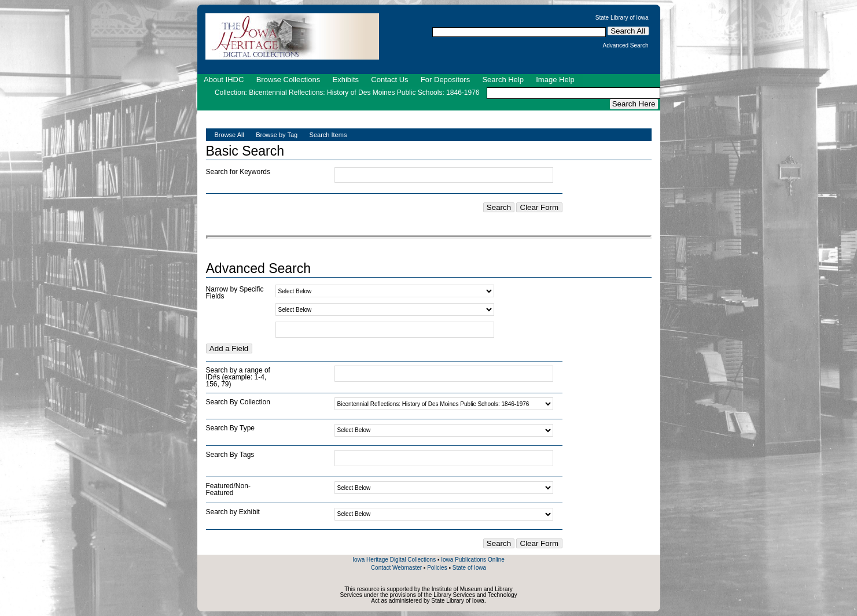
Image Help (555, 80)
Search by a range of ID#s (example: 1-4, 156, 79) (238, 377)
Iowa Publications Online (473, 560)
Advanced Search (626, 46)
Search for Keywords (238, 172)
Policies (437, 568)
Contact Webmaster (396, 568)
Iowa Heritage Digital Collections (394, 560)
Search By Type (231, 428)
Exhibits (345, 80)
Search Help (503, 80)
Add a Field (229, 348)
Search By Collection (238, 402)
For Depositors (445, 80)
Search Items (328, 135)
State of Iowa (469, 568)
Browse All (229, 135)
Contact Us (389, 80)
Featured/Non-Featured (228, 489)
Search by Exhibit (233, 512)
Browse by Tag (277, 135)
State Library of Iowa (622, 18)
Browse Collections (288, 80)
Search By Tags (230, 455)
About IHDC (224, 80)
